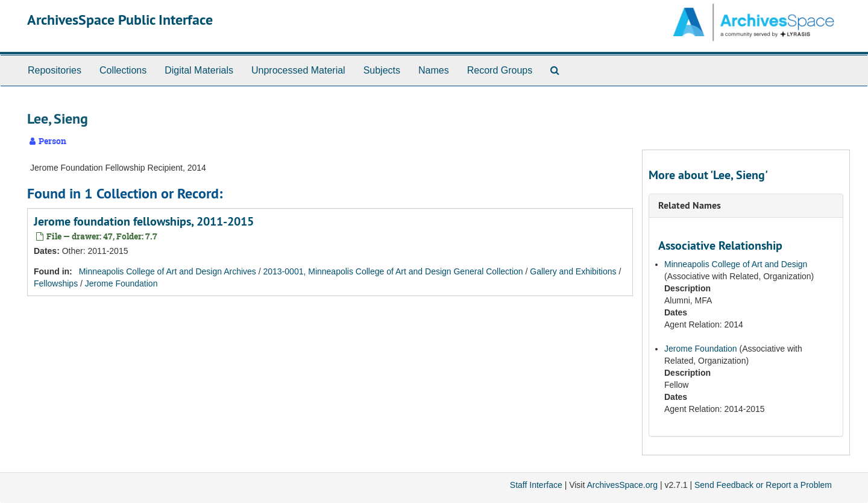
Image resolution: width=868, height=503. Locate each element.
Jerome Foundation (121, 283)
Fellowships (56, 283)
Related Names (690, 205)
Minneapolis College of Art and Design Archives (168, 271)
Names (434, 70)
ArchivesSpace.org (622, 485)
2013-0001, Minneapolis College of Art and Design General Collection (393, 271)
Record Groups (500, 70)
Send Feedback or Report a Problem (763, 485)
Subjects (382, 70)
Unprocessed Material (298, 70)
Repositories (55, 70)
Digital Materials (199, 70)
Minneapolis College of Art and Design (736, 264)
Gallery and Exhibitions (573, 271)
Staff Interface (536, 485)
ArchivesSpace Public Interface (120, 20)
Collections (123, 70)
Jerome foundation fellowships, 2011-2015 (144, 221)
